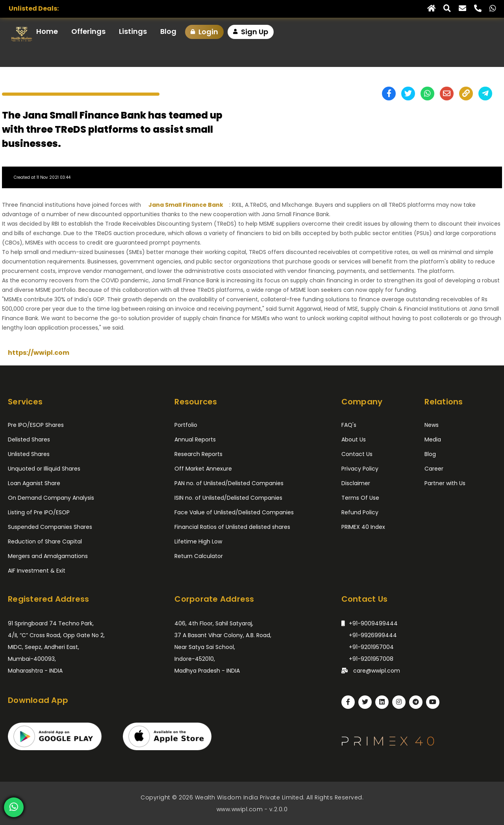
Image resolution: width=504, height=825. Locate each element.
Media (433, 439)
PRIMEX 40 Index (363, 527)
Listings (133, 31)
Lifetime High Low (198, 541)
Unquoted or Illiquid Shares (44, 469)
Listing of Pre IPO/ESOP (39, 512)
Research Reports (198, 454)
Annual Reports (195, 439)
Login (204, 32)
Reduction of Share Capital (45, 541)
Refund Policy (360, 512)
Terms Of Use (360, 498)
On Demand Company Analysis (51, 498)
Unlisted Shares (29, 454)
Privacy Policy (360, 469)
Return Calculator (199, 556)
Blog (168, 31)
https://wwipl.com (39, 353)
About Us (354, 439)
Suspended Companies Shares (50, 527)
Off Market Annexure (203, 469)
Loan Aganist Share (34, 483)
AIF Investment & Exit (37, 571)
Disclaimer (356, 483)
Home (47, 31)
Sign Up (251, 32)
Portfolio (186, 425)
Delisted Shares (29, 439)
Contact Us (357, 454)
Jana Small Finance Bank (186, 205)
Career (434, 469)
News (432, 425)
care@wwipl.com (371, 670)
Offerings (88, 31)
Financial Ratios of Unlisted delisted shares (232, 527)
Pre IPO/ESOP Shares (36, 425)
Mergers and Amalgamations (48, 556)
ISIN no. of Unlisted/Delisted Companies (228, 498)
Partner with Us (445, 483)
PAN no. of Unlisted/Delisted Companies (229, 483)
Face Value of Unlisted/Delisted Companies (234, 512)
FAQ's (349, 425)
